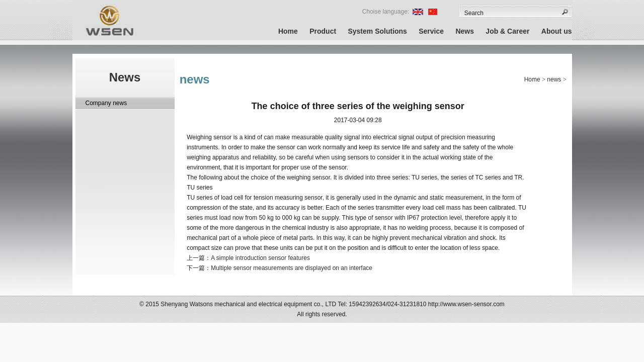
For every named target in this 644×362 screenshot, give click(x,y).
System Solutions (377, 31)
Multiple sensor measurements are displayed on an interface (292, 268)
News (465, 31)
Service (431, 31)
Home (288, 31)
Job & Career (507, 31)
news (554, 79)
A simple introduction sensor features (260, 258)
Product (323, 31)
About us (557, 31)
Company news (106, 103)
